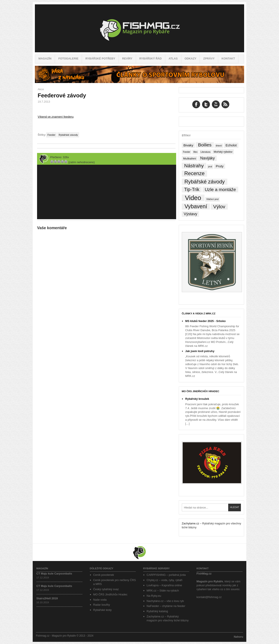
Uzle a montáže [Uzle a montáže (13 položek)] (220, 189)
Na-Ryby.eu (154, 596)
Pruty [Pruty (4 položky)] (220, 166)
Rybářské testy (103, 610)
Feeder (52, 135)
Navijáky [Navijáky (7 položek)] (208, 158)
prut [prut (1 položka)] (210, 166)
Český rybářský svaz (106, 589)
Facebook (196, 104)
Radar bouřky (102, 605)
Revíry (127, 58)
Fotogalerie (68, 58)
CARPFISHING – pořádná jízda (166, 575)
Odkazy (191, 58)
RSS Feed (225, 104)
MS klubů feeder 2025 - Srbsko (206, 321)
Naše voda (100, 600)
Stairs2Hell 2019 (47, 598)
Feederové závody (62, 95)
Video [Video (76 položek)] (193, 198)
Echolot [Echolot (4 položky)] (231, 145)
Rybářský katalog (157, 611)
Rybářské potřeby (100, 58)
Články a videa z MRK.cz (199, 314)
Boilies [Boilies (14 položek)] (205, 145)
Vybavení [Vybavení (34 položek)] (196, 206)
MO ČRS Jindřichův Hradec (201, 391)
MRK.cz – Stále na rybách (163, 591)
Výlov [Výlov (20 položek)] (219, 207)
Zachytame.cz (191, 523)
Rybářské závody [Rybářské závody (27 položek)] (205, 182)
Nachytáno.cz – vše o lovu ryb (165, 601)
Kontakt (228, 58)
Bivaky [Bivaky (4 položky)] (188, 145)
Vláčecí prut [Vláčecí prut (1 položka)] (212, 199)
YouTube (216, 104)
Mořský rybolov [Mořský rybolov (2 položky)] (223, 152)
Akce (41, 89)
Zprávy (209, 58)
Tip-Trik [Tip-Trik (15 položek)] (192, 189)
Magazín (45, 58)
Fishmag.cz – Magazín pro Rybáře (139, 28)
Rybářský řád (151, 58)
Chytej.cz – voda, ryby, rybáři (165, 580)
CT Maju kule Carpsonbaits (54, 574)
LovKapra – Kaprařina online (164, 585)
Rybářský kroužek (197, 399)
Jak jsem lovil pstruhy (200, 351)
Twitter (206, 104)
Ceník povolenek (104, 575)
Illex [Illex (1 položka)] (195, 152)
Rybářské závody (68, 135)
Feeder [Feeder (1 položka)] (187, 152)
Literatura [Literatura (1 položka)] (205, 152)
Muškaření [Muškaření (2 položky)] (190, 158)
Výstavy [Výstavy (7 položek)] (191, 214)
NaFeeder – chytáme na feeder (166, 606)
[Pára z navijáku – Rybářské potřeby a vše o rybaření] (139, 82)
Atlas (173, 58)
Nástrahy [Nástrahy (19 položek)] (194, 166)
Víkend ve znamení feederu (56, 117)
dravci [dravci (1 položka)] (219, 146)
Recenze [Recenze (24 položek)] (195, 173)
